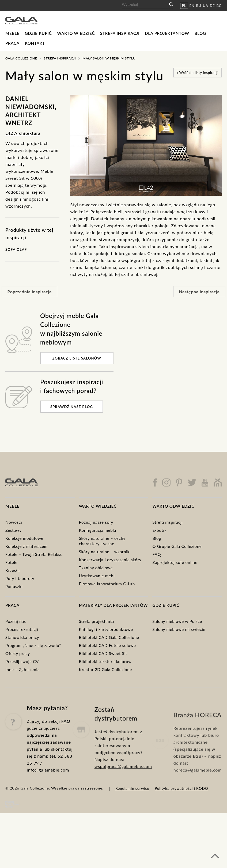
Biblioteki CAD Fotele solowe (107, 645)
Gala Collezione (21, 58)
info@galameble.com (48, 780)
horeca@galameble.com (198, 788)
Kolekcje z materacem (27, 546)
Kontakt (35, 43)
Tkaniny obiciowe (96, 568)
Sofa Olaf (16, 249)
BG (219, 6)
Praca (12, 43)
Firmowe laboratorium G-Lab (107, 584)
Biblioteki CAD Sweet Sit (103, 653)
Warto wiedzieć (76, 33)
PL (184, 6)
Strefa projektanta (97, 621)
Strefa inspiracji (120, 33)
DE (212, 6)
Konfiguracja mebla (98, 530)
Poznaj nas (16, 621)
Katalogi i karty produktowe (106, 629)
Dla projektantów (167, 33)
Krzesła (13, 570)
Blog (200, 33)
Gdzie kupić (38, 33)
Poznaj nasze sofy (96, 522)
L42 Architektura (23, 133)
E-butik (159, 530)
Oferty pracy (18, 653)
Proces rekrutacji (22, 629)
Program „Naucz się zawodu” (33, 645)
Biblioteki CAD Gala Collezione (109, 637)
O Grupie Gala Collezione (177, 546)
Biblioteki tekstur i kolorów (105, 661)
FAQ (157, 554)
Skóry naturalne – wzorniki (105, 552)
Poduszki (14, 586)
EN (192, 6)
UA (206, 6)
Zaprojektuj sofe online (175, 562)
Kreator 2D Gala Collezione (105, 669)
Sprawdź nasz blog (72, 407)
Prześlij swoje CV (22, 661)
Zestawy (14, 530)
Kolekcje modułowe (24, 538)
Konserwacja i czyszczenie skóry (110, 560)
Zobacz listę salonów (77, 358)
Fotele (11, 562)
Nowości (14, 522)
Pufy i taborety (20, 578)
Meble (12, 33)
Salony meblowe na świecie (179, 629)
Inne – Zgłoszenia (22, 669)
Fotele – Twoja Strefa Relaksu (34, 554)
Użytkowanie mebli (97, 576)
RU (199, 6)
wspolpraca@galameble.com (123, 784)
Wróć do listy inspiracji (197, 73)
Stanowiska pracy (22, 637)
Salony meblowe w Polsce (177, 621)
